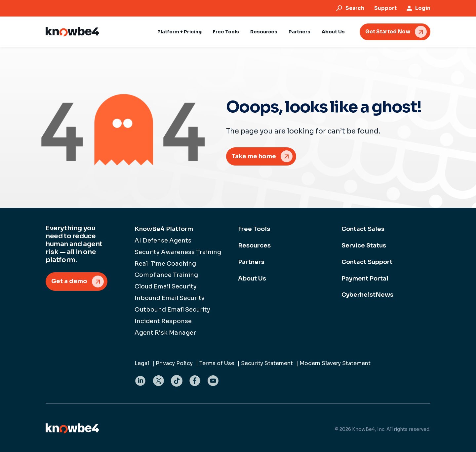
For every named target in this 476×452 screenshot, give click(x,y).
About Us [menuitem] (252, 279)
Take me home (254, 156)
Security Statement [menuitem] (267, 363)
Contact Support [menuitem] (367, 262)
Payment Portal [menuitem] (365, 279)
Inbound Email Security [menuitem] (170, 298)
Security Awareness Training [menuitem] (178, 252)
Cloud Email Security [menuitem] (166, 286)
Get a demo (69, 281)
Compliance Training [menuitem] (166, 275)
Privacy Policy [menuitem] (174, 363)
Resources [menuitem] (254, 245)
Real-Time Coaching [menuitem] (165, 264)
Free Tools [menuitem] (254, 229)
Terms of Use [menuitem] (217, 363)
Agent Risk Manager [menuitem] (165, 333)
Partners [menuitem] (251, 262)
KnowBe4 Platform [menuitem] (164, 229)
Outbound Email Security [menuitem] (172, 310)
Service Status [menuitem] (364, 245)
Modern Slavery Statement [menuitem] (335, 363)
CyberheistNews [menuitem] (367, 295)
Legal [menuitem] (142, 363)
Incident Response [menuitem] (163, 321)
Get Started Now (388, 32)
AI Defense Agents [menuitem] (163, 241)
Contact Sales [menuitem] (363, 229)
